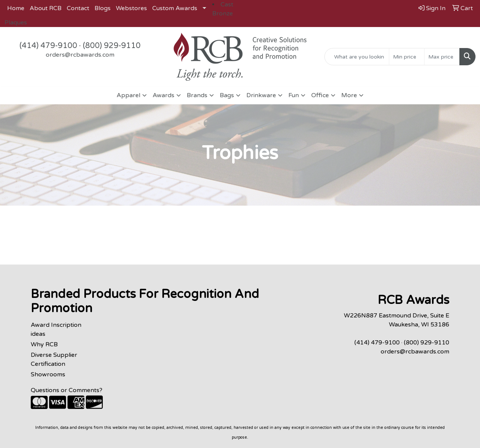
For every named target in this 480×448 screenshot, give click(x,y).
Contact (78, 8)
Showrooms (48, 374)
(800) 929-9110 (112, 46)
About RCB (46, 8)
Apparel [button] (128, 95)
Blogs (103, 8)
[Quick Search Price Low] (407, 57)
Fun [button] (294, 95)
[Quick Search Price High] (442, 57)
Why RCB (44, 344)
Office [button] (320, 95)
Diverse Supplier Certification (54, 359)
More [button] (349, 95)
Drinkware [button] (261, 95)
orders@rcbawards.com (80, 55)
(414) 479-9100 (48, 46)
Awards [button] (163, 95)
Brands (197, 95)
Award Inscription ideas (56, 329)
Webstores (131, 8)
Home (16, 8)
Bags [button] (227, 95)
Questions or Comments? (67, 390)
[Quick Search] (357, 57)
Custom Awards (175, 8)
